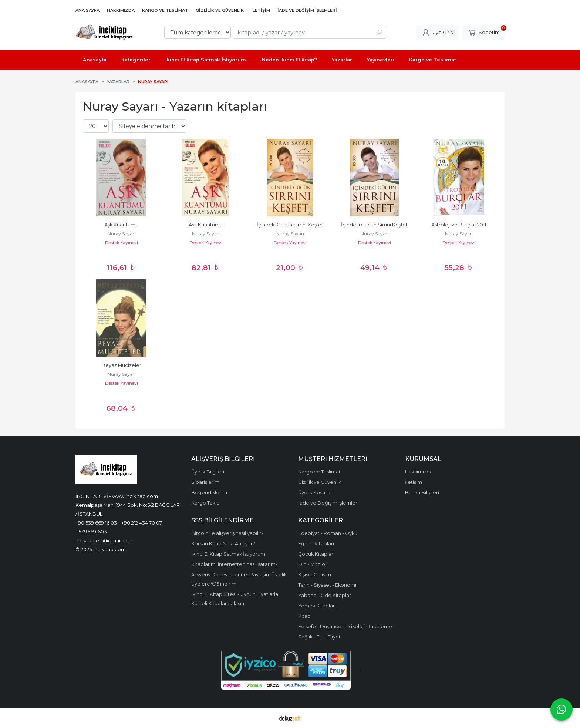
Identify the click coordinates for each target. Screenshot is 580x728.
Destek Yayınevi (122, 242)
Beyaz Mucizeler (122, 365)
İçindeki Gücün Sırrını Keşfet (290, 225)
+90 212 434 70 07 (142, 523)
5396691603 (93, 532)
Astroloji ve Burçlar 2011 (459, 225)
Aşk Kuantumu (121, 225)
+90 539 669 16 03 (96, 523)
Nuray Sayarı (122, 234)
